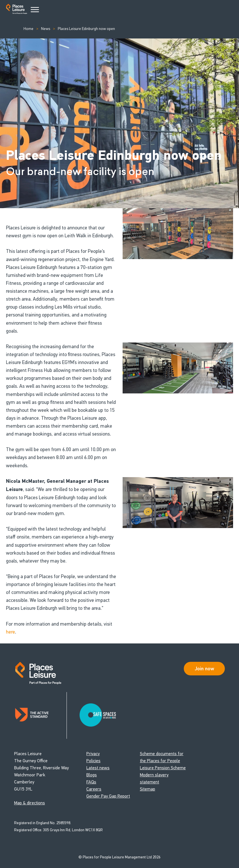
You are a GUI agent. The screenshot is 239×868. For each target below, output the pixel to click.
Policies (93, 761)
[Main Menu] (35, 10)
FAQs (91, 782)
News (46, 29)
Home (28, 29)
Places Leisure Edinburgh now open (86, 29)
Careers (94, 789)
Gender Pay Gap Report (108, 796)
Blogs (92, 775)
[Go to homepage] (17, 10)
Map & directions (30, 803)
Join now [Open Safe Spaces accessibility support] (204, 669)
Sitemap (148, 789)
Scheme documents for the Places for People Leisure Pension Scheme (163, 761)
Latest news (98, 768)
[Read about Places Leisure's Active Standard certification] (40, 715)
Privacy (93, 754)
